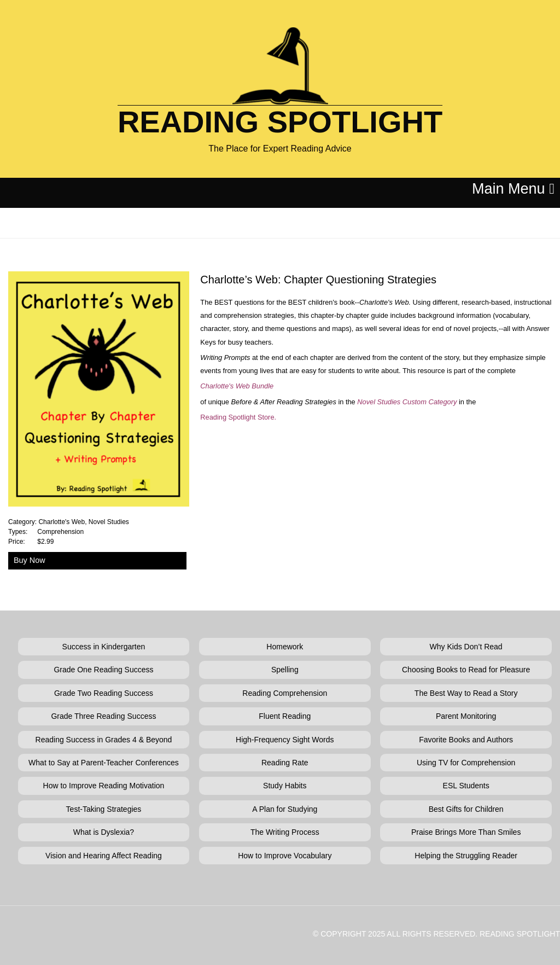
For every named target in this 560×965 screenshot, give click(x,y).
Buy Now (30, 560)
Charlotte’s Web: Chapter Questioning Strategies (318, 280)
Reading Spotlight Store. (238, 417)
